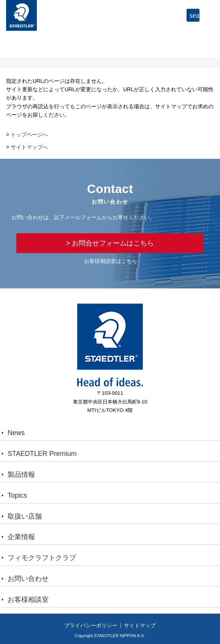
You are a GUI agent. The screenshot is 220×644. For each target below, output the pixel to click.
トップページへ (29, 134)
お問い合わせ (28, 579)
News (16, 433)
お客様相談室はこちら (111, 261)
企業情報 (21, 537)
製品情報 (21, 475)
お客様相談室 (28, 600)
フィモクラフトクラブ (42, 558)
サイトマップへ (29, 147)
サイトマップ (140, 625)
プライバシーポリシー (91, 625)
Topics (17, 495)
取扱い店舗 (25, 516)
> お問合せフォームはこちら (110, 243)
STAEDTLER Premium (42, 454)
